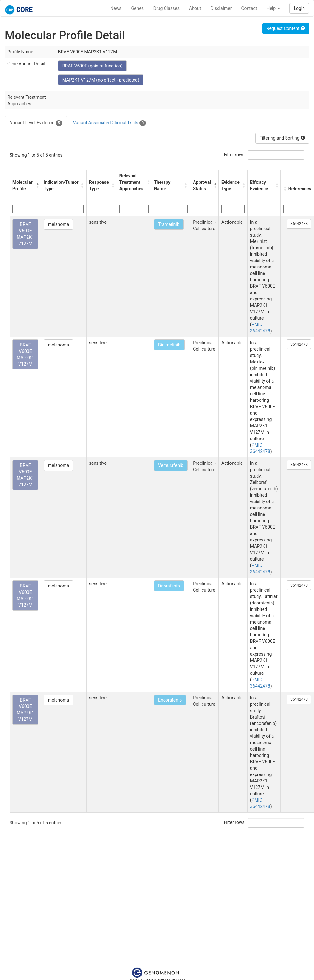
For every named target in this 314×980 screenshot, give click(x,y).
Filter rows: (235, 155)
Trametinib (169, 224)
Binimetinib (169, 345)
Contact (249, 8)
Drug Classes (166, 8)
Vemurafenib (171, 465)
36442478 (299, 224)
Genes (138, 8)
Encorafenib (170, 700)
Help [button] (273, 8)
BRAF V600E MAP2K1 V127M (25, 234)
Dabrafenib (169, 586)
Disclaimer (221, 8)
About (195, 8)
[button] (37, 185)
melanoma (58, 224)
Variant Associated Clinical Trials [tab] (110, 123)
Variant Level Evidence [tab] (36, 123)
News (116, 8)
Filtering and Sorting (282, 138)
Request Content (286, 28)
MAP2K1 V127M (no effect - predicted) (101, 80)
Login (299, 8)
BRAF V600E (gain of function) (92, 66)
